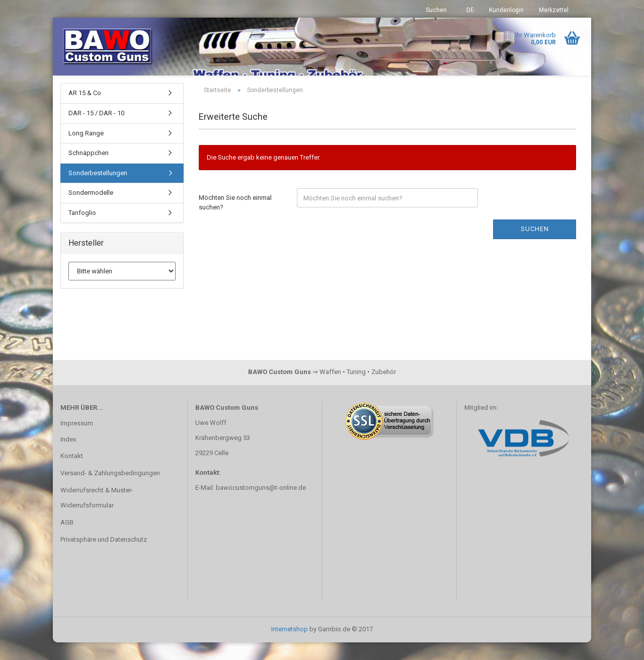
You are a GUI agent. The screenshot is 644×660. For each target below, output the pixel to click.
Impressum (77, 440)
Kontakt (72, 473)
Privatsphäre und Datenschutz (104, 557)
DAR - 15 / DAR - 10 (96, 131)
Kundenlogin (506, 10)
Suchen (436, 10)
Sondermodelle (91, 210)
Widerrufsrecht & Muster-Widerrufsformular (97, 515)
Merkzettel (554, 10)
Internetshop (290, 647)
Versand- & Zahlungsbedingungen (110, 491)
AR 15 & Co (85, 111)
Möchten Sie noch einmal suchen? (235, 220)
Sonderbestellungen (98, 190)
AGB (67, 540)
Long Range (86, 150)
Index (68, 456)
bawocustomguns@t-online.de (261, 505)
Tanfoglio (82, 230)
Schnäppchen (89, 170)
